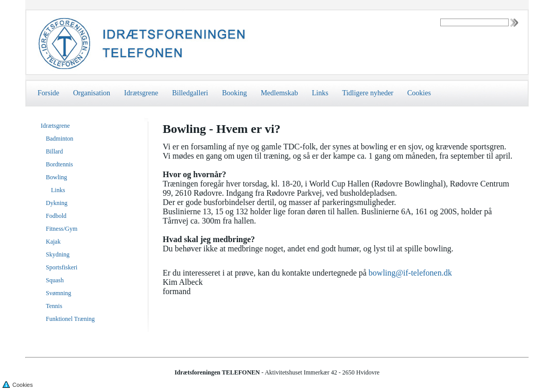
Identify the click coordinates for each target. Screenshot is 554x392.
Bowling (56, 177)
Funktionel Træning (70, 319)
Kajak (53, 242)
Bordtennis (59, 164)
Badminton (59, 139)
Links (320, 93)
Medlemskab (279, 93)
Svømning (58, 293)
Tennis (54, 306)
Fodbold (56, 216)
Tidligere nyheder (368, 93)
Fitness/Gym (62, 229)
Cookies (419, 93)
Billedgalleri (190, 93)
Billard (54, 151)
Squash (55, 280)
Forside (48, 93)
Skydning (58, 254)
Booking (234, 93)
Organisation (92, 93)
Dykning (57, 203)
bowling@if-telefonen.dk (410, 274)
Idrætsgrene (141, 93)
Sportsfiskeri (62, 267)
